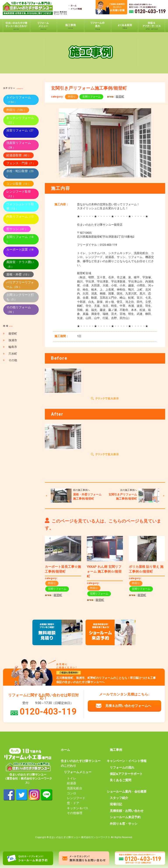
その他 (13, 360)
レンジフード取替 (19, 194)
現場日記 (116, 804)
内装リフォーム (20, 219)
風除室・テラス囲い (20, 264)
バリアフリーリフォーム (20, 285)
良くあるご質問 (121, 780)
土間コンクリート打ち (20, 297)
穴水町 (13, 354)
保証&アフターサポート (126, 774)
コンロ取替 (18, 184)
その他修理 (75, 813)
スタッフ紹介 (119, 798)
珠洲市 (13, 340)
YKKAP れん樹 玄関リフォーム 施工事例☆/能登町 (104, 572)
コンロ (72, 793)
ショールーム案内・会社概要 (127, 791)
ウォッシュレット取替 (20, 206)
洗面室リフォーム (19, 145)
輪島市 (13, 347)
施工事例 (116, 750)
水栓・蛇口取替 (20, 173)
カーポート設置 (20, 252)
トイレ (72, 778)
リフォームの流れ (122, 767)
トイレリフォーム (19, 100)
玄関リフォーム (91, 97)
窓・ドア (73, 803)
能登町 (120, 97)
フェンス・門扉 (21, 163)
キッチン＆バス (78, 808)
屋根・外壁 (18, 274)
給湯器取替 (18, 155)
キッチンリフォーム (20, 120)
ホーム (65, 750)
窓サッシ (17, 229)
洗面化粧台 (75, 788)
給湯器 (72, 783)
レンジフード (76, 798)
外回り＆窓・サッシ (124, 824)
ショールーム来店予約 (125, 817)
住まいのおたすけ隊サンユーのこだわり (81, 763)
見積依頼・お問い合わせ (127, 811)
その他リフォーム (19, 309)
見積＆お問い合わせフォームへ (128, 706)
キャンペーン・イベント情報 (127, 761)
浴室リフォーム (20, 133)
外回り (72, 97)
